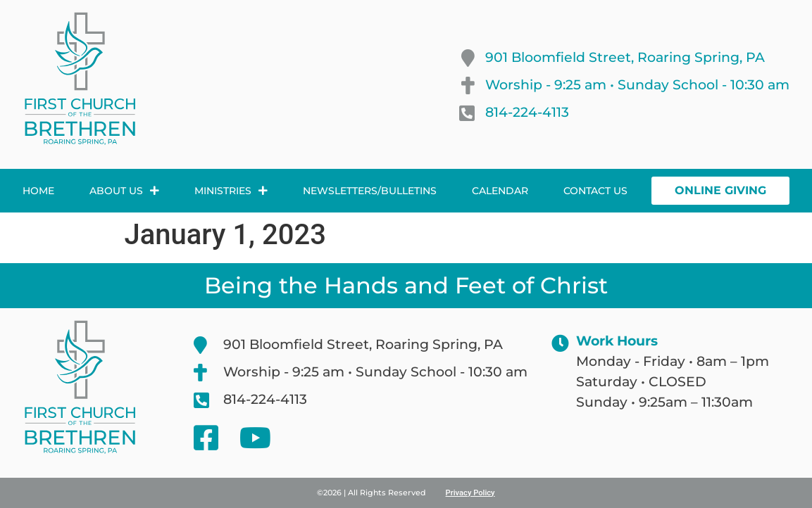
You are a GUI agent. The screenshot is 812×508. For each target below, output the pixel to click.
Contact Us (595, 191)
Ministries (231, 191)
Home (38, 191)
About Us (124, 191)
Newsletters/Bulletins (370, 191)
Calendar (500, 191)
